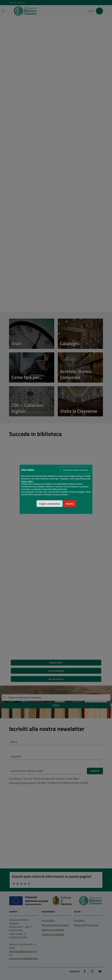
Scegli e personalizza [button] (50, 504)
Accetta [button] (70, 504)
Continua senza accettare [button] (76, 470)
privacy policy (27, 481)
